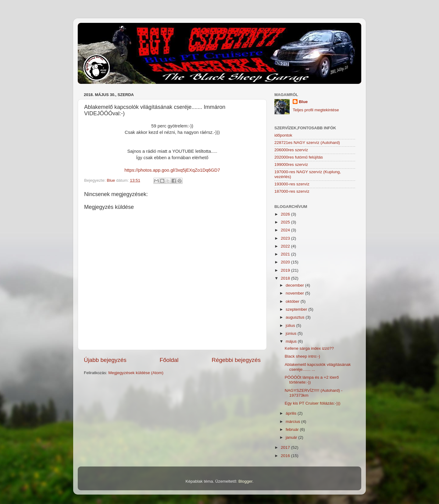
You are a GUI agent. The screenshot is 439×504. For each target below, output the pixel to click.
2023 (286, 238)
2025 (286, 222)
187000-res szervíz (292, 191)
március (293, 422)
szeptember (297, 309)
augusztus (296, 317)
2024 (286, 230)
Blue (303, 102)
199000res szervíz (291, 164)
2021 (286, 254)
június (292, 333)
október (293, 301)
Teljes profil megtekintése (316, 110)
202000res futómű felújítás (299, 157)
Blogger (245, 481)
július (291, 325)
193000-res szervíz (292, 184)
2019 (286, 270)
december (295, 285)
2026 (286, 214)
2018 (286, 278)
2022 (286, 246)
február (293, 429)
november (295, 293)
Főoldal (169, 360)
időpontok (283, 135)
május (292, 341)
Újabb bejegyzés (105, 360)
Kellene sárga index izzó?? (309, 348)
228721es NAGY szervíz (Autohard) (307, 143)
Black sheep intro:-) (302, 356)
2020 (286, 262)
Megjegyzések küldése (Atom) (136, 373)
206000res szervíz (291, 150)
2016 (286, 456)
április (292, 413)
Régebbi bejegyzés (236, 360)
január (292, 437)
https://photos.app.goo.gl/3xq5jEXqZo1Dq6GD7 (172, 170)
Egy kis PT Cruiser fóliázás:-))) (313, 403)
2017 (286, 447)
